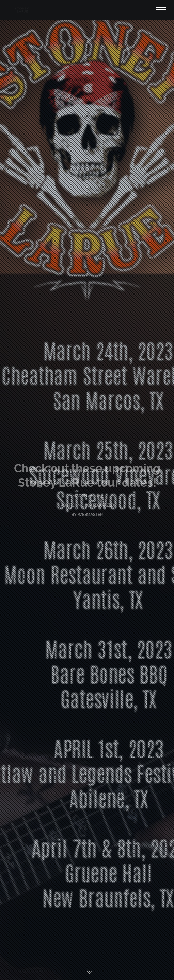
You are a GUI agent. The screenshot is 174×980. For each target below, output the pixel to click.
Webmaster (90, 515)
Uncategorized (98, 505)
